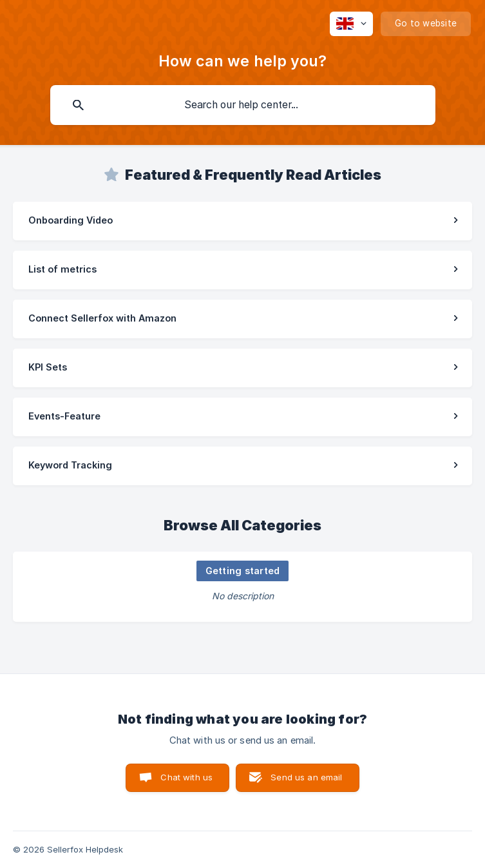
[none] (351, 24)
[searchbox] (243, 105)
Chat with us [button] (186, 777)
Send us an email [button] (306, 777)
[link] (242, 221)
